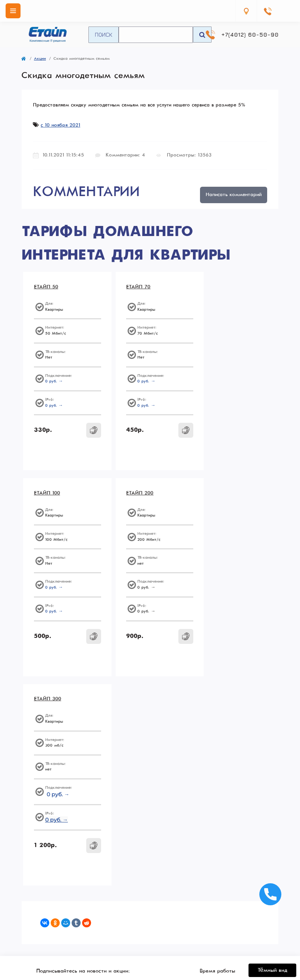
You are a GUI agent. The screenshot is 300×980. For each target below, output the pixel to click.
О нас (217, 918)
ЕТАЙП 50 (46, 287)
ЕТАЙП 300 (134, 494)
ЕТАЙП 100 (219, 287)
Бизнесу (83, 909)
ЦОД (83, 918)
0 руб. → (54, 382)
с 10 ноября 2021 (60, 125)
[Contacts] (268, 11)
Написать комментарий (234, 195)
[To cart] (87, 431)
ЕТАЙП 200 (48, 494)
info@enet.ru (217, 840)
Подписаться (126, 785)
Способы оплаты (217, 926)
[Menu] (13, 11)
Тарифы (83, 901)
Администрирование (83, 926)
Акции (40, 59)
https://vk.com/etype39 (216, 823)
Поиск (104, 34)
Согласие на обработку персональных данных (87, 801)
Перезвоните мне (83, 875)
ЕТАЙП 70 (132, 287)
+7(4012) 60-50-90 (250, 35)
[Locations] (246, 11)
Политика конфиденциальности (217, 901)
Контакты (217, 934)
